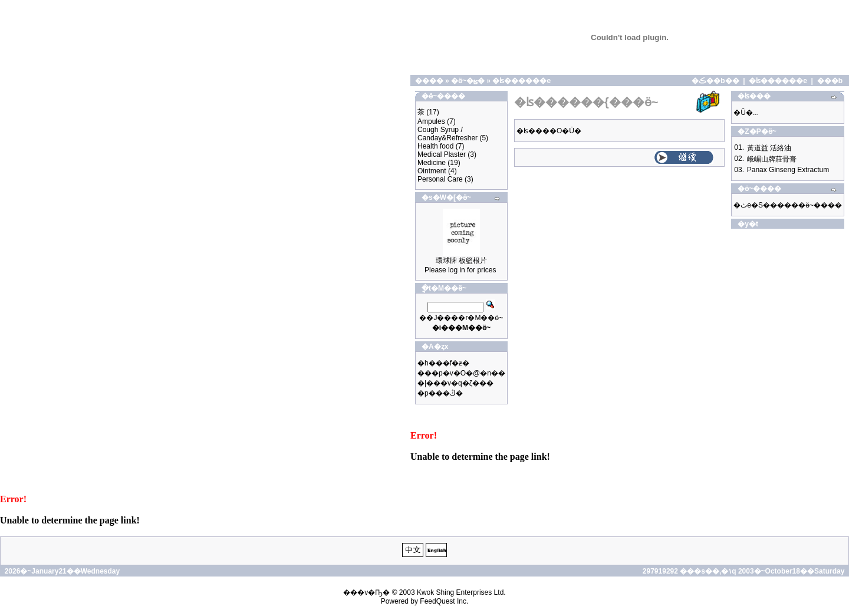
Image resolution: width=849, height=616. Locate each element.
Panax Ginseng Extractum (788, 170)
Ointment (432, 171)
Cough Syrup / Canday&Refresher (447, 134)
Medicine (432, 163)
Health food (435, 146)
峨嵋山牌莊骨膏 (772, 159)
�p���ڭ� (440, 393)
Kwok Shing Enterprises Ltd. (461, 592)
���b (830, 81)
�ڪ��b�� (715, 81)
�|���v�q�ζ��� (455, 383)
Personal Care (440, 179)
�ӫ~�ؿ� (468, 81)
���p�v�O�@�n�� (461, 373)
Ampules (431, 121)
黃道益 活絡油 (769, 148)
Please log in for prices (460, 270)
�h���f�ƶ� (443, 363)
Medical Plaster (442, 154)
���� (429, 81)
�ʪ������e (521, 81)
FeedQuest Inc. (444, 601)
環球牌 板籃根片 (461, 261)
